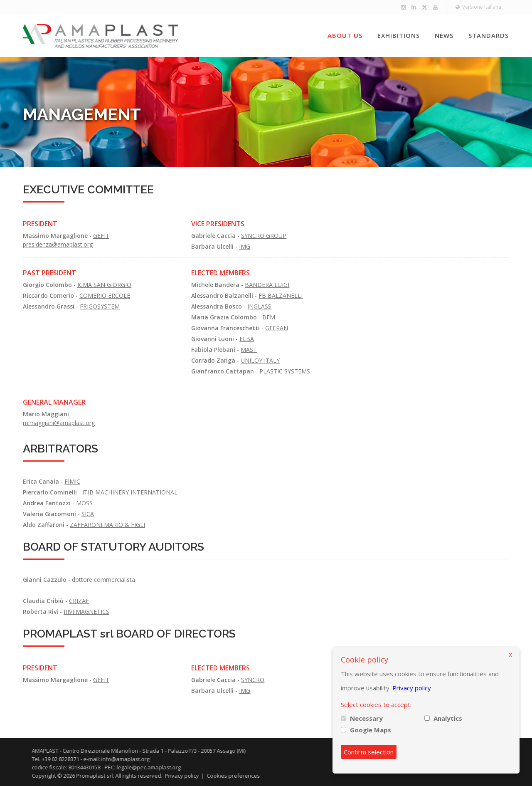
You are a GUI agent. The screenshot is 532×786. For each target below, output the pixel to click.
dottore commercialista (103, 580)
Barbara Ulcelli (212, 246)
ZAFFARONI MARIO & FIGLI (107, 525)
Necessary (366, 718)
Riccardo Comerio (48, 295)
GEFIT (101, 236)
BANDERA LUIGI (267, 285)
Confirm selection (369, 752)
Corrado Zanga (213, 360)
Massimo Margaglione (55, 236)
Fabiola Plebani (213, 350)
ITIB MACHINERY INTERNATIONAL (130, 492)
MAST (249, 350)
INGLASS (259, 306)
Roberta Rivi (41, 612)
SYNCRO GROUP (264, 236)
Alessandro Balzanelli (222, 295)
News (444, 35)
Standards (489, 35)
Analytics (448, 718)
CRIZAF (79, 601)
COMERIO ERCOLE (105, 295)
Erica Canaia (41, 481)
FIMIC (72, 481)
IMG (245, 246)
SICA (88, 514)
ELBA (247, 339)
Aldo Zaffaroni (44, 525)
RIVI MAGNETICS (86, 612)
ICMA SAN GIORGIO (104, 285)
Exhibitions (399, 35)
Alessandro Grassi (49, 306)
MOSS (84, 503)
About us (345, 35)
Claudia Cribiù (43, 601)
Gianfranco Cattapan (223, 371)
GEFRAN (277, 328)
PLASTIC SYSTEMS (285, 371)
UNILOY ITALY (260, 360)
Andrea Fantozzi (47, 503)
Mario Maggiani (46, 414)
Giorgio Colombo (47, 285)
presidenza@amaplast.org (58, 244)
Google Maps (371, 730)
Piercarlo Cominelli (50, 492)
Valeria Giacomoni (49, 514)
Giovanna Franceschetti (225, 328)
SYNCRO (253, 680)
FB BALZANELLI (281, 295)
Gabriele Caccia (213, 236)
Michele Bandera (215, 285)
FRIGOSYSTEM (100, 306)
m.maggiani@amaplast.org (59, 423)
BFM (269, 317)
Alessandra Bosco (217, 306)
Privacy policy (412, 688)
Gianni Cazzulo (45, 580)
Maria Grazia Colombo (224, 317)
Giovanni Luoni (213, 339)
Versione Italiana (478, 7)
